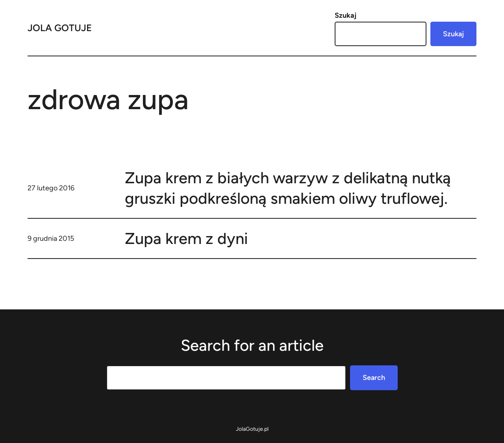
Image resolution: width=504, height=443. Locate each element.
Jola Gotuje (60, 28)
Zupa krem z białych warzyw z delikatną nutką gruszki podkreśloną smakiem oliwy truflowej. (288, 188)
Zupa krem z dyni (186, 238)
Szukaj (346, 15)
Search (374, 378)
